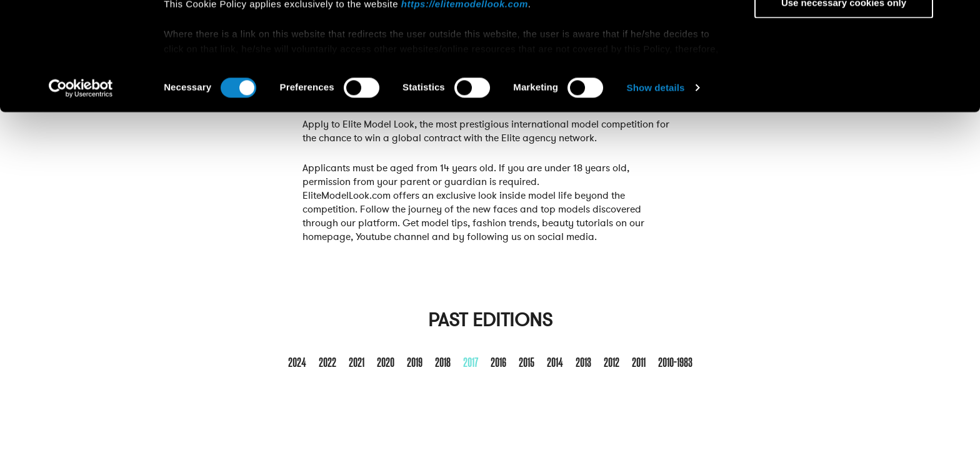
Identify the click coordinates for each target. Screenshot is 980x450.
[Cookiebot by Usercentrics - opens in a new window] (81, 190)
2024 (297, 363)
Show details (656, 190)
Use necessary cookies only (844, 104)
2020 (386, 363)
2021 (357, 363)
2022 (327, 363)
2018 (443, 363)
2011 (639, 363)
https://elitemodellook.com (465, 105)
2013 (583, 363)
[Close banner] (961, 19)
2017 (471, 363)
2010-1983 (675, 363)
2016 (498, 363)
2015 (527, 363)
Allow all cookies (844, 31)
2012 (612, 363)
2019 (415, 363)
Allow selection (843, 68)
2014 (555, 363)
